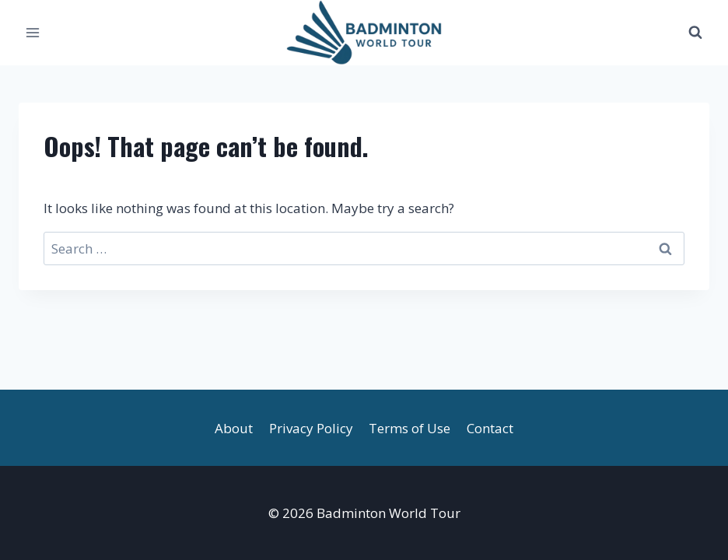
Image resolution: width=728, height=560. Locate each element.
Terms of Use (409, 428)
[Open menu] (33, 32)
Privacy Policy (311, 428)
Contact (490, 428)
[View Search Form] (695, 33)
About (234, 428)
